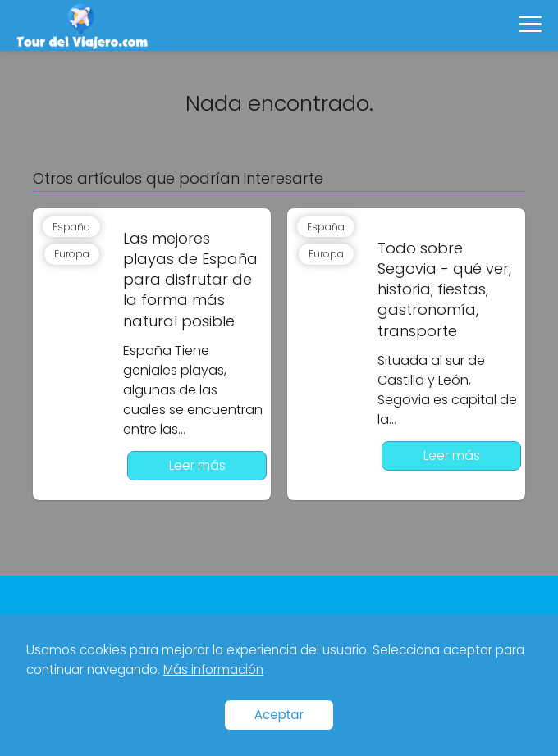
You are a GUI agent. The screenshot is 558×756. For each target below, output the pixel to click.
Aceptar (279, 715)
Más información (213, 669)
